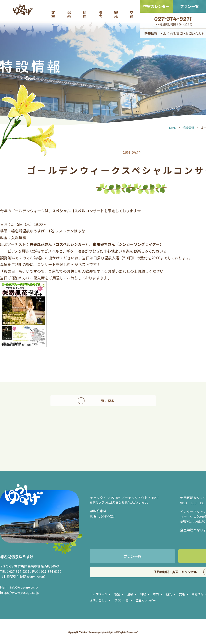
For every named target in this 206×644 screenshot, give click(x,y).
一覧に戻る (107, 401)
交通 (132, 14)
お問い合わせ (195, 33)
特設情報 (188, 128)
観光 (116, 14)
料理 (85, 14)
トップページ (99, 595)
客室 (54, 14)
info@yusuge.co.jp (24, 587)
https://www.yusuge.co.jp (20, 592)
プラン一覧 (189, 6)
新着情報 (151, 33)
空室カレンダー (156, 6)
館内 (101, 14)
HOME (172, 128)
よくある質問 (173, 33)
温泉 (69, 14)
